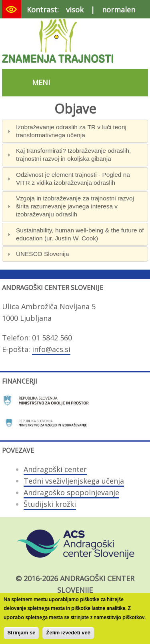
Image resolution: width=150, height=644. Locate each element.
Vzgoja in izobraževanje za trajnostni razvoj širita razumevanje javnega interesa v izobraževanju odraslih (75, 206)
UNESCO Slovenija (43, 254)
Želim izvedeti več (68, 636)
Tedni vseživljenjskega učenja (74, 481)
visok (75, 10)
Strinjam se (21, 636)
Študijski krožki (50, 504)
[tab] (75, 131)
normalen (119, 10)
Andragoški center (55, 469)
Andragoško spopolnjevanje (71, 492)
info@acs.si (51, 349)
